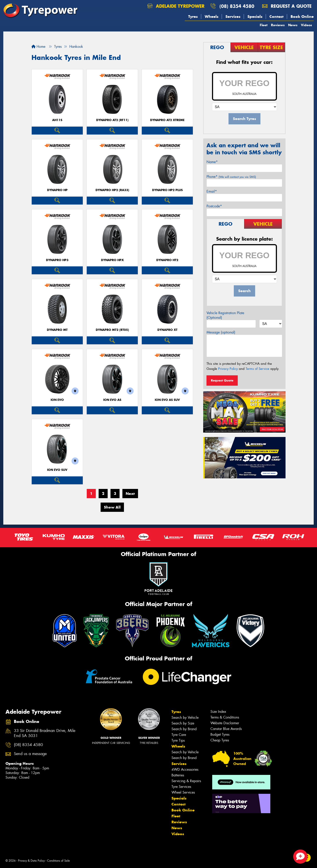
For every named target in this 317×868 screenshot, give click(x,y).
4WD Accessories (185, 769)
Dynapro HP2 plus (167, 190)
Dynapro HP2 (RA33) (112, 190)
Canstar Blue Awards (226, 729)
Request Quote (222, 380)
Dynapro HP (57, 190)
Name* (212, 162)
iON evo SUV (57, 470)
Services (233, 17)
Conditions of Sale (58, 861)
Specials (255, 17)
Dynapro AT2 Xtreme (167, 120)
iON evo (57, 400)
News (293, 25)
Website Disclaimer (225, 723)
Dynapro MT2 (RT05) (112, 330)
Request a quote (287, 6)
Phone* (231, 177)
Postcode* (214, 206)
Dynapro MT (57, 330)
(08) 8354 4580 (237, 6)
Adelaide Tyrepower (176, 6)
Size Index (218, 712)
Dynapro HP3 (57, 260)
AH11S (57, 120)
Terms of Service (257, 369)
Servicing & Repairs (186, 781)
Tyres (193, 17)
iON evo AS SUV (167, 400)
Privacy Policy (228, 369)
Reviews (278, 25)
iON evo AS (112, 400)
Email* (212, 191)
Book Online (302, 17)
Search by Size (183, 723)
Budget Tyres (220, 734)
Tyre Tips (178, 740)
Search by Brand (184, 729)
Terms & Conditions (225, 717)
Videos (306, 25)
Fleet (264, 25)
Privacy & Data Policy (31, 861)
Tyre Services (181, 787)
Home (38, 47)
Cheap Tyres (220, 740)
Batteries (178, 775)
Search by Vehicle (185, 718)
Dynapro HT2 (167, 260)
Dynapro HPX (112, 260)
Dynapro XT (167, 330)
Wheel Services (183, 792)
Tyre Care (179, 735)
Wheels (212, 17)
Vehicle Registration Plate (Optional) (225, 315)
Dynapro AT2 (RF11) (112, 120)
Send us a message (30, 754)
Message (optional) (221, 332)
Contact (276, 17)
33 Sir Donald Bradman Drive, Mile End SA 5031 (45, 733)
